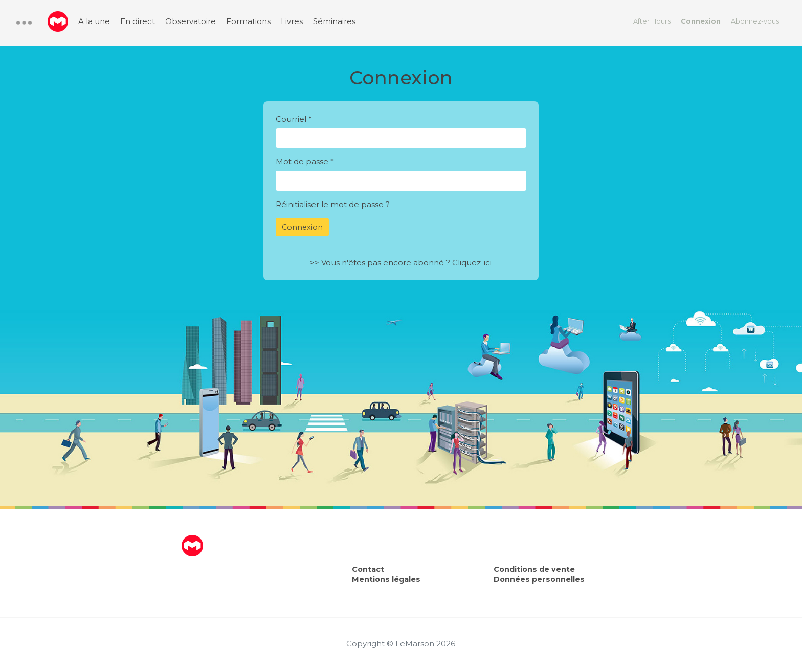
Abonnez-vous (755, 21)
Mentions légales (386, 579)
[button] (24, 23)
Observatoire (191, 21)
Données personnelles (539, 579)
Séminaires (334, 21)
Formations (248, 21)
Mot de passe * (305, 161)
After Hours (652, 21)
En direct (138, 21)
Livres (292, 21)
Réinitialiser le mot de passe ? (333, 204)
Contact (368, 569)
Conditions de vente (534, 569)
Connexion (701, 21)
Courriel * (294, 119)
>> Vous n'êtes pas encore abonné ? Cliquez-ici (401, 263)
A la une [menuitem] (94, 21)
